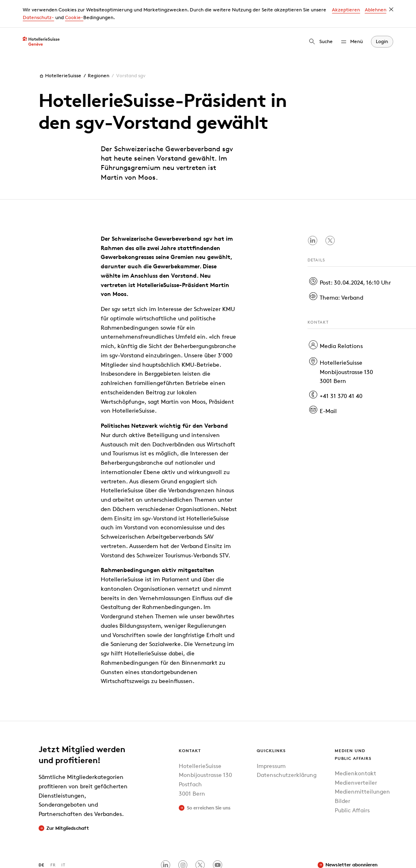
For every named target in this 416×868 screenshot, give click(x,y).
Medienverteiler (356, 754)
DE (42, 837)
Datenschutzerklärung (287, 747)
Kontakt (190, 723)
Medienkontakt (355, 745)
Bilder (342, 773)
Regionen (99, 48)
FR (53, 837)
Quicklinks (271, 723)
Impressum (271, 738)
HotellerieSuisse (60, 48)
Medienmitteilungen (362, 764)
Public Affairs (352, 782)
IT (63, 837)
